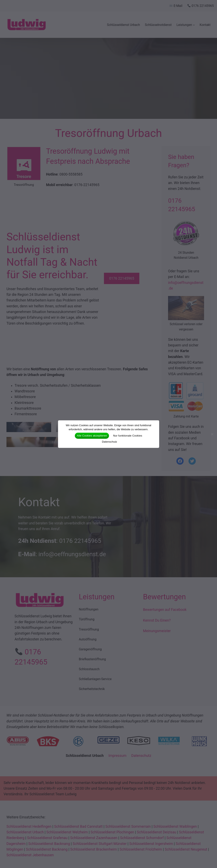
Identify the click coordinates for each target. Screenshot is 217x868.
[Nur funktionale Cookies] (212, 434)
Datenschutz (110, 442)
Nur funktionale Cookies (128, 436)
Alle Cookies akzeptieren (92, 436)
